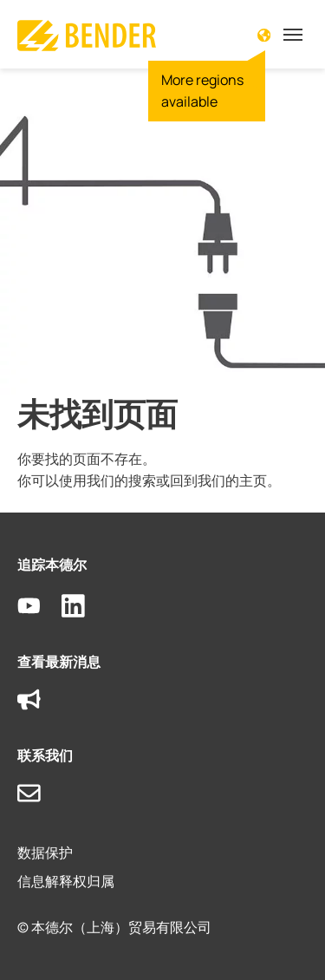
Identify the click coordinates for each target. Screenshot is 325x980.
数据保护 (45, 853)
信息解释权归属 (66, 881)
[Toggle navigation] (293, 35)
